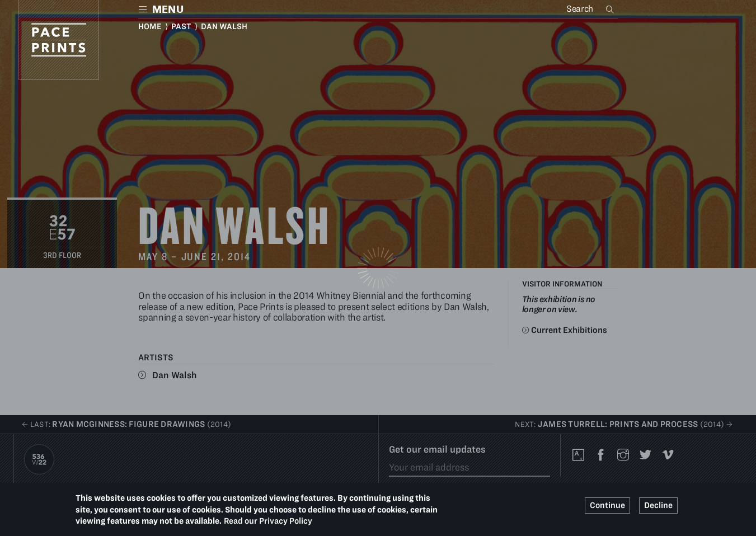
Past (181, 26)
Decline (658, 505)
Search (611, 9)
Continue (607, 505)
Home (150, 26)
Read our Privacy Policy (268, 521)
